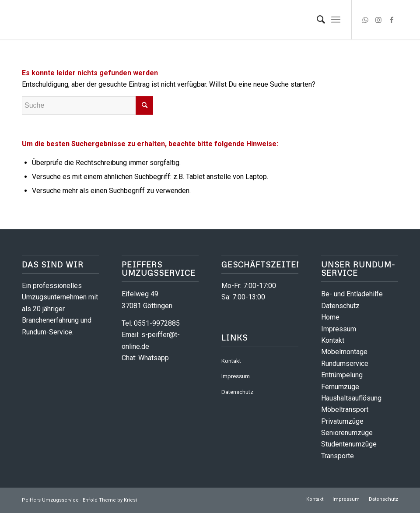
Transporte (338, 456)
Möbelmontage (344, 352)
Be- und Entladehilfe (352, 294)
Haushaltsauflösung (351, 398)
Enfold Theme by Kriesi (110, 500)
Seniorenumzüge (347, 433)
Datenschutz (237, 392)
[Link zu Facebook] (392, 20)
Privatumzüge (342, 421)
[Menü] (336, 20)
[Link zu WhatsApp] (365, 20)
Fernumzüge (340, 387)
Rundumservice (345, 364)
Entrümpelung (342, 375)
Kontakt (231, 361)
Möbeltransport (345, 409)
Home (330, 317)
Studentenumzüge (349, 444)
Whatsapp (154, 358)
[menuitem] (317, 20)
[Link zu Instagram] (378, 20)
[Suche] (317, 20)
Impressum (236, 376)
